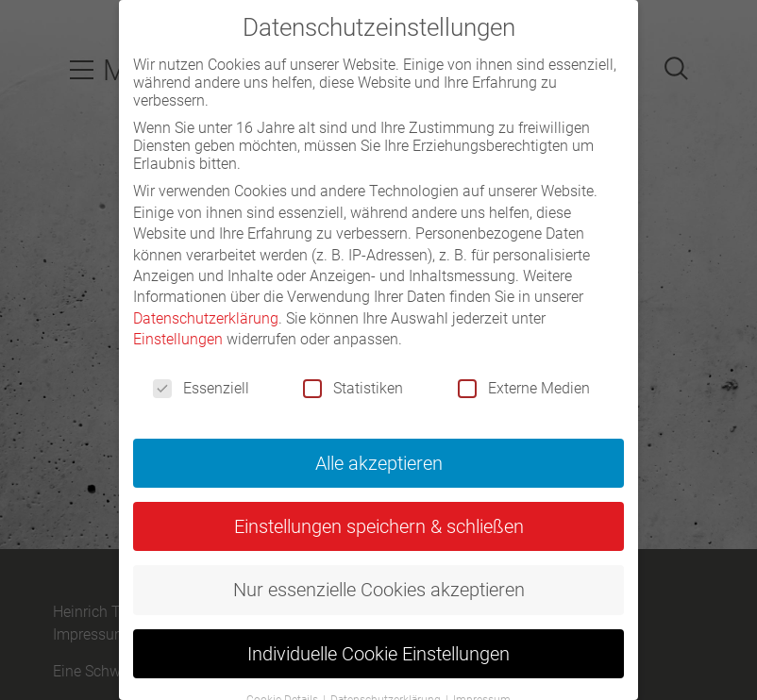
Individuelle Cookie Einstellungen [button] (378, 654)
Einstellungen (178, 339)
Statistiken (353, 388)
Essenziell (201, 388)
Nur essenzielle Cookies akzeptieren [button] (379, 590)
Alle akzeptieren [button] (379, 463)
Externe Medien (524, 388)
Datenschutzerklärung (206, 318)
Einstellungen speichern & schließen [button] (379, 526)
